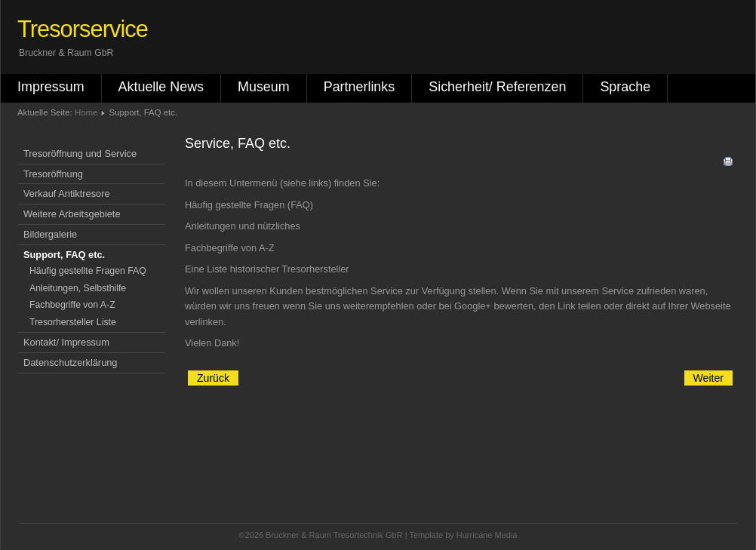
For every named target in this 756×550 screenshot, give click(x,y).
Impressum (51, 87)
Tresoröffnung (53, 174)
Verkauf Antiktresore (67, 194)
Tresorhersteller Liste (73, 322)
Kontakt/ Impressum (66, 342)
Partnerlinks (360, 87)
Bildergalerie (50, 234)
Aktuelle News (161, 87)
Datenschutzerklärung (70, 363)
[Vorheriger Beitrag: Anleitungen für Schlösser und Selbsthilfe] (213, 378)
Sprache (625, 87)
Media (506, 535)
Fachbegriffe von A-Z (72, 305)
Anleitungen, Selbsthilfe (78, 288)
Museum (264, 87)
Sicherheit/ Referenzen (497, 87)
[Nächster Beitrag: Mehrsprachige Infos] (708, 378)
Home (86, 112)
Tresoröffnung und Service (80, 154)
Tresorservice (83, 29)
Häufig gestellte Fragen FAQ (88, 271)
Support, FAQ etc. (64, 255)
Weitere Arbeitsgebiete (72, 214)
